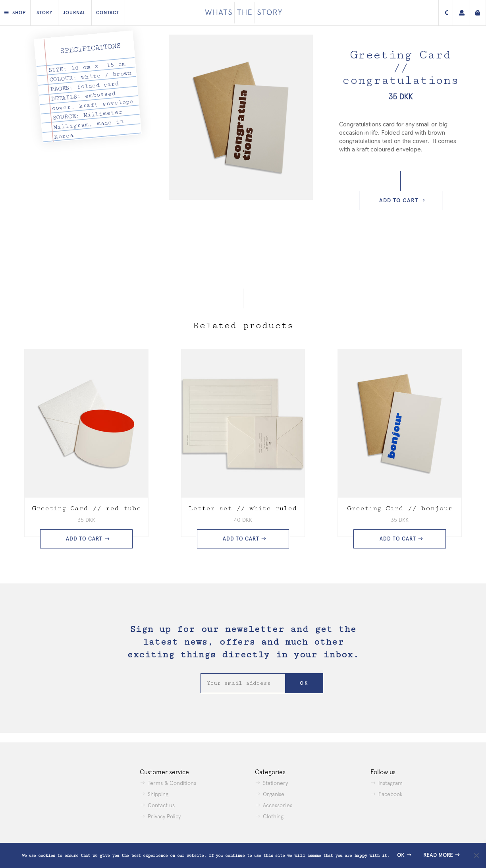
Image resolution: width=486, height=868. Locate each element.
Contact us (161, 805)
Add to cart (399, 201)
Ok (401, 855)
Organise (274, 794)
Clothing (273, 816)
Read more (438, 855)
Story (44, 13)
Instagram (391, 783)
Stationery (275, 783)
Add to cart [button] (84, 539)
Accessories (278, 805)
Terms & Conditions (172, 783)
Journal (74, 13)
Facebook (391, 794)
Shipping (158, 794)
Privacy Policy (164, 816)
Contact (108, 13)
